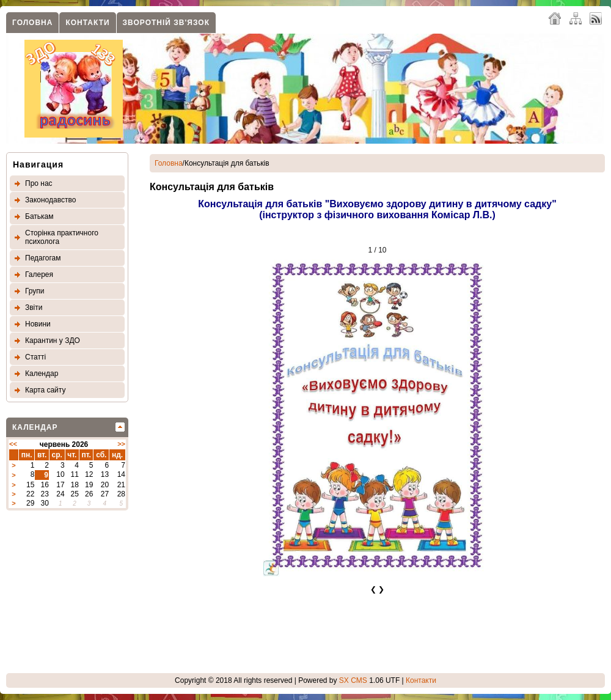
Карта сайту (45, 390)
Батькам (39, 216)
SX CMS (353, 680)
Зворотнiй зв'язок (166, 23)
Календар (42, 374)
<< (13, 444)
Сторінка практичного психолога (62, 237)
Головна (32, 23)
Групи (35, 291)
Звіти (34, 308)
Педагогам (43, 258)
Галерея (39, 274)
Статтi (35, 357)
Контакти (87, 23)
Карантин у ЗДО (53, 341)
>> (121, 444)
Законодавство (50, 200)
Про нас (39, 183)
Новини (38, 324)
